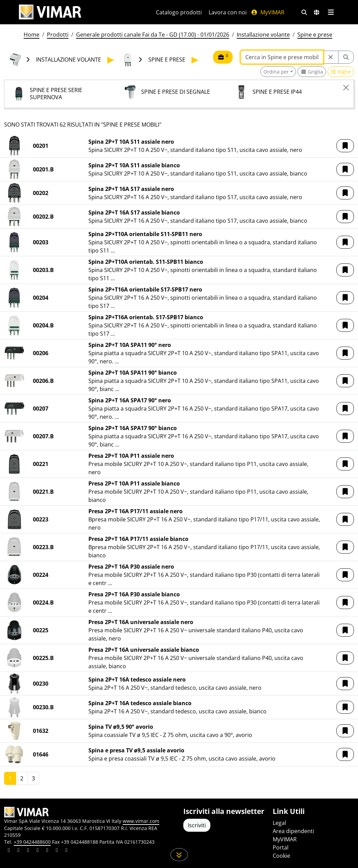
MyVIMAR (268, 12)
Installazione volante (263, 35)
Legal (279, 823)
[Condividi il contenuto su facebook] (18, 851)
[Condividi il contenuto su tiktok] (66, 851)
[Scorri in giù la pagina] (179, 855)
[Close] (346, 88)
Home (32, 35)
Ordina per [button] (276, 72)
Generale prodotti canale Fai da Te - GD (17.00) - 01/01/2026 (153, 35)
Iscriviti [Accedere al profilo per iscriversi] (197, 825)
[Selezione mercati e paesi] (317, 12)
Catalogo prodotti (179, 12)
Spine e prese (315, 35)
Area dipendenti (293, 831)
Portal (281, 847)
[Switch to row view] (341, 72)
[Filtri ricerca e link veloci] (304, 12)
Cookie (281, 856)
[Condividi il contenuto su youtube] (47, 851)
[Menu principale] (331, 12)
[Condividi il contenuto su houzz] (57, 851)
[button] (345, 146)
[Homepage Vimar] (50, 12)
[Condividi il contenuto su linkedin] (9, 851)
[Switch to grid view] (312, 72)
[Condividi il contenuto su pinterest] (28, 851)
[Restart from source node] (331, 57)
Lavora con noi (228, 12)
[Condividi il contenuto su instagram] (38, 851)
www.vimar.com (141, 821)
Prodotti (58, 35)
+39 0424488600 (32, 842)
